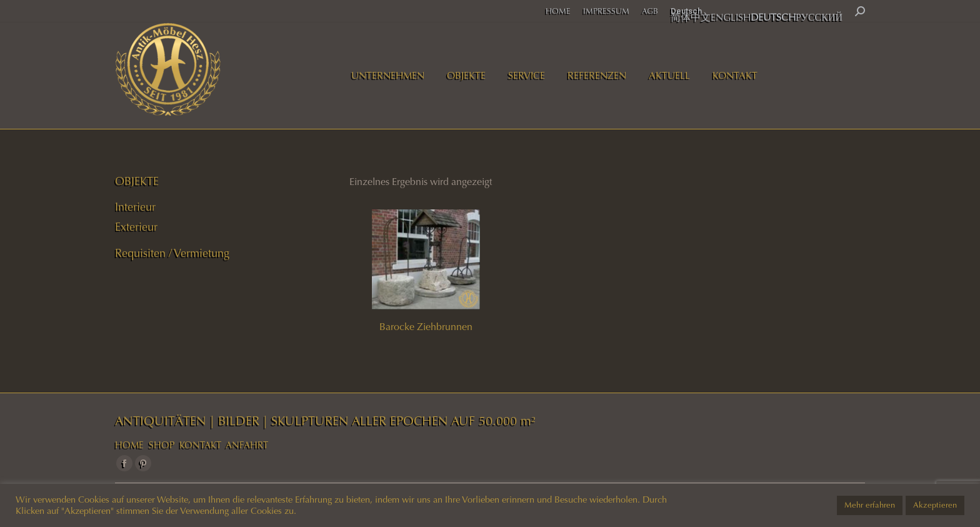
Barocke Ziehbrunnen (426, 327)
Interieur (135, 207)
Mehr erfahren (870, 505)
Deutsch (686, 11)
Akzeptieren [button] (935, 505)
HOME (129, 445)
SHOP (162, 445)
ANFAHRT (247, 445)
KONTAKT (200, 445)
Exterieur (136, 227)
